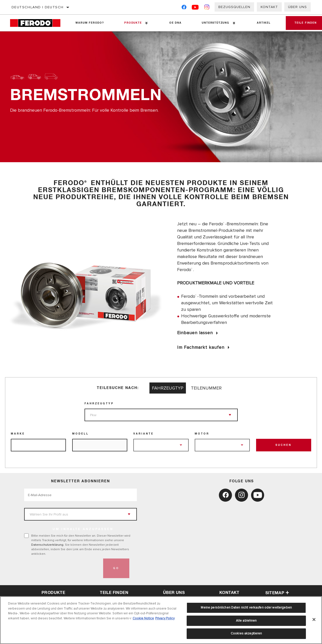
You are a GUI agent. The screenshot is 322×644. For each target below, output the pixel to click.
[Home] (38, 23)
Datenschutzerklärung (47, 545)
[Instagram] (207, 8)
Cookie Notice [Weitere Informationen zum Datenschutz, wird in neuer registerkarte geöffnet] (143, 618)
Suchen (284, 445)
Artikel (262, 23)
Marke (18, 434)
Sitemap (277, 593)
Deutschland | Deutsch (37, 7)
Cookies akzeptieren (246, 633)
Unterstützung (214, 23)
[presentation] (62, 568)
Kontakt (269, 7)
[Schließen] (314, 620)
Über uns (297, 7)
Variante (144, 434)
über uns (174, 593)
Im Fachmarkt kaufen (201, 347)
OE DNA (174, 23)
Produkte (132, 23)
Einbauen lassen (195, 333)
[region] (161, 620)
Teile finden (114, 593)
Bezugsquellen (234, 7)
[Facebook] (184, 8)
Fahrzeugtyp (99, 404)
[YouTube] (195, 8)
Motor (202, 434)
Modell (80, 434)
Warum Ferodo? (89, 23)
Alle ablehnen (246, 621)
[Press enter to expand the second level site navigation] (146, 23)
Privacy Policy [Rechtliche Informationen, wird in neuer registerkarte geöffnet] (165, 618)
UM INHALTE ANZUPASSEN (83, 529)
